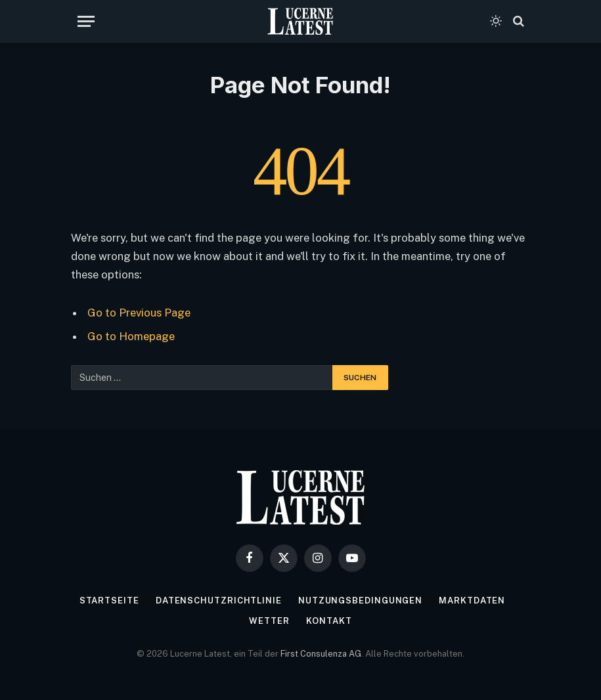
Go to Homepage (131, 336)
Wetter (269, 621)
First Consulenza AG (321, 654)
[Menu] (86, 21)
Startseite (109, 601)
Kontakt (329, 621)
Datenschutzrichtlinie (219, 601)
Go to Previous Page (139, 313)
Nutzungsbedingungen (360, 601)
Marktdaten (472, 601)
